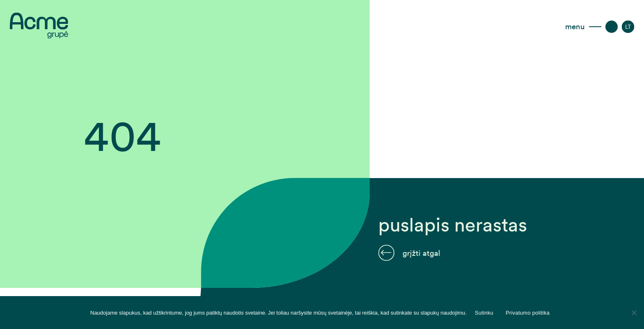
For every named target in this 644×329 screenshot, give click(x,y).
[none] (628, 27)
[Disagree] (634, 313)
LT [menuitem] (628, 27)
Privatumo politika (528, 313)
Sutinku (484, 313)
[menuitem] (628, 27)
